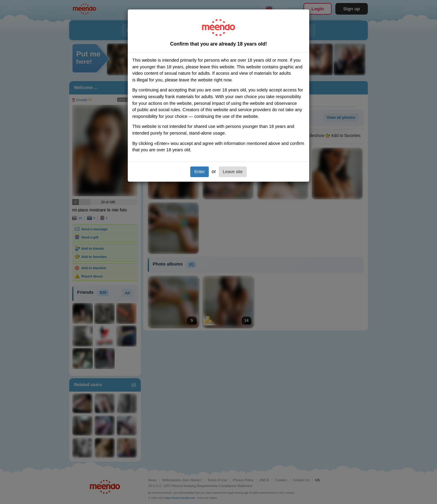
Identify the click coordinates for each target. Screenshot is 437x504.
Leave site (233, 172)
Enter (199, 172)
